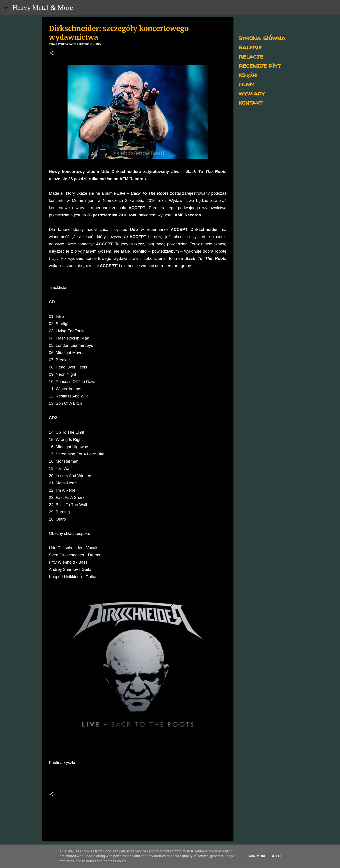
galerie (250, 47)
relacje (251, 56)
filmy (247, 84)
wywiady (252, 93)
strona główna (262, 38)
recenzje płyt (260, 65)
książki (248, 75)
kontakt (250, 102)
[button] (52, 53)
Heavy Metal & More (43, 7)
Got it (276, 856)
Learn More (255, 856)
